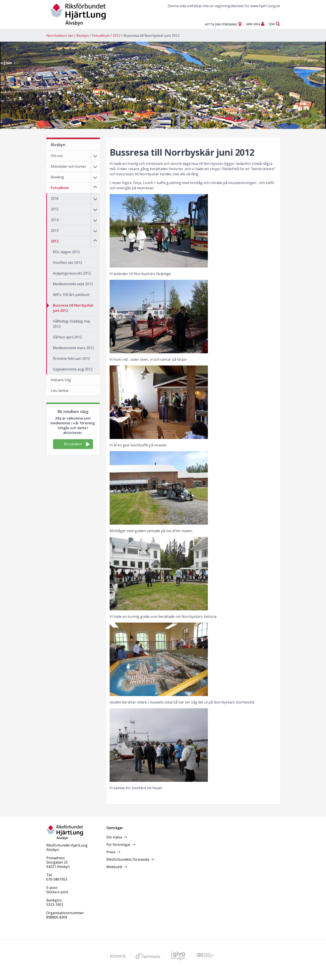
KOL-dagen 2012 (66, 252)
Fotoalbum (101, 36)
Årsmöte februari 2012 (71, 359)
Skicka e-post (57, 892)
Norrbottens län (60, 36)
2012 (117, 36)
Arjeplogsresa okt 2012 (72, 273)
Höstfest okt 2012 (67, 263)
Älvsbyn (83, 36)
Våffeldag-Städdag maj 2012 (71, 324)
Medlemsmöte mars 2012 (73, 348)
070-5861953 (57, 879)
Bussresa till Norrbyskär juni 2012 (152, 36)
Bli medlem (77, 444)
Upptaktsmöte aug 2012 (73, 369)
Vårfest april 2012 (67, 337)
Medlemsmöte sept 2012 (73, 284)
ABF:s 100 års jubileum (71, 295)
